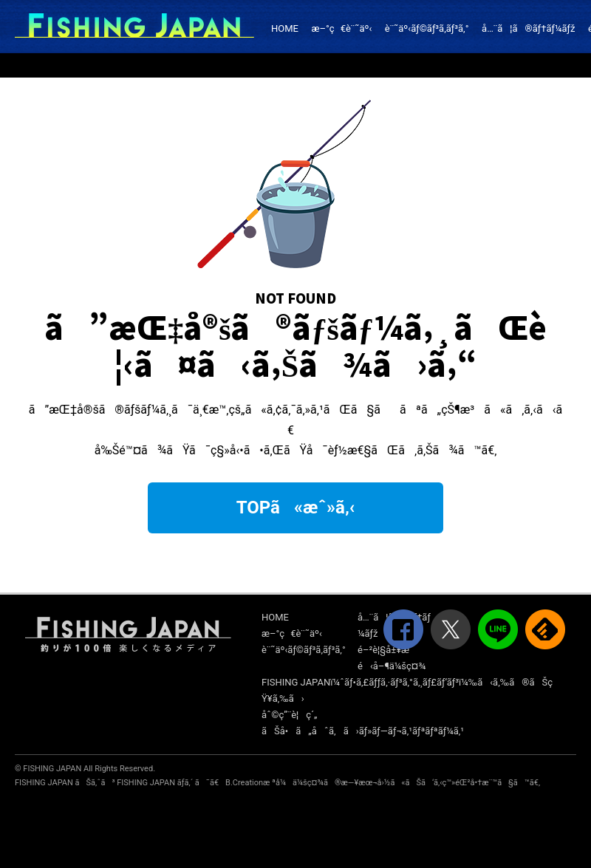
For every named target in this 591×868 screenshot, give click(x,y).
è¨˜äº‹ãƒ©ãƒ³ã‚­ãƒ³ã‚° (427, 28)
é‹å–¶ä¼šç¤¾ (392, 666)
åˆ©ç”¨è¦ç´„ (290, 715)
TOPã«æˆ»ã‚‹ (296, 508)
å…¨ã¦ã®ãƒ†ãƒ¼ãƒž (528, 28)
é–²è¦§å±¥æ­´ (385, 650)
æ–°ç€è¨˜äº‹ (341, 28)
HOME (285, 28)
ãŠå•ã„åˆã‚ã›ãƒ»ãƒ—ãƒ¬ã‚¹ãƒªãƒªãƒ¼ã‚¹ (363, 731)
